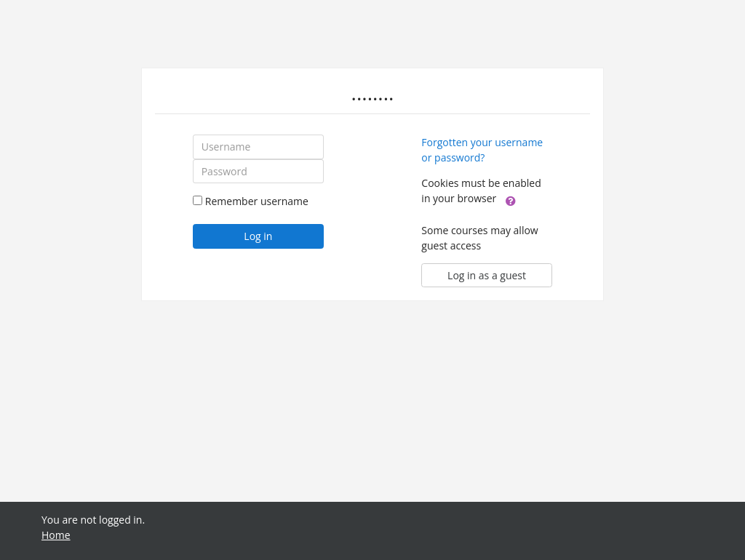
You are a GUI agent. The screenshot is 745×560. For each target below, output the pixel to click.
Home (56, 535)
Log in (258, 236)
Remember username (257, 201)
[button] (511, 199)
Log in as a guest (487, 275)
